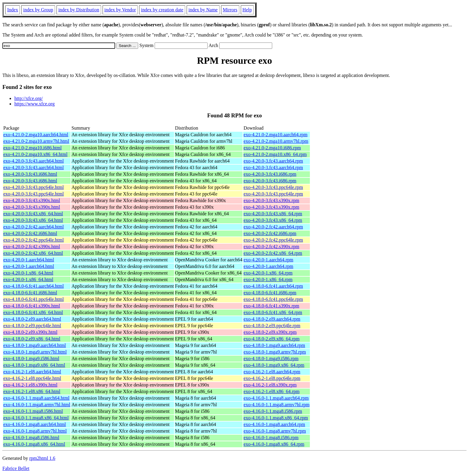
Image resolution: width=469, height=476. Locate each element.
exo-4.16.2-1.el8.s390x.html (30, 385)
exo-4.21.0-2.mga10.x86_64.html (35, 154)
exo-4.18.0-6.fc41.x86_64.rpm (273, 312)
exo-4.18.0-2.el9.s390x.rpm (270, 332)
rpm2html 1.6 (42, 458)
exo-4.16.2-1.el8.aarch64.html (32, 372)
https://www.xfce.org (35, 104)
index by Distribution (79, 10)
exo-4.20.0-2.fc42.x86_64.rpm (273, 253)
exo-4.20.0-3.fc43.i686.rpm (270, 174)
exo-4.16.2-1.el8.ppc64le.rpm (272, 378)
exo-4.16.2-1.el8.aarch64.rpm (272, 372)
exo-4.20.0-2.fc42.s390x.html (32, 247)
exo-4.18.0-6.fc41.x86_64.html (33, 312)
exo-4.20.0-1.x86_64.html (28, 273)
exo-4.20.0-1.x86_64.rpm (268, 273)
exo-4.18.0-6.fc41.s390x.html (32, 306)
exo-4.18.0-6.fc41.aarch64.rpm (273, 286)
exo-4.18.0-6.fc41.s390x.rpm (271, 306)
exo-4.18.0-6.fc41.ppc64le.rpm (273, 299)
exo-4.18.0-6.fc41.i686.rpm (270, 293)
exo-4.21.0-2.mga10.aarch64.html (36, 135)
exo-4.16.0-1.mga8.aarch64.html (35, 424)
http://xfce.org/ (29, 98)
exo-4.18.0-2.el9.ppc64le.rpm (272, 326)
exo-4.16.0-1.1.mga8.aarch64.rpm (276, 398)
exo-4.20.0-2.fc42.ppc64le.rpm (273, 240)
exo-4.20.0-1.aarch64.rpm (268, 260)
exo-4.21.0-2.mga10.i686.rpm (272, 148)
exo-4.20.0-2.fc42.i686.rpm (270, 233)
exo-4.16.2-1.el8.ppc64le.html (32, 378)
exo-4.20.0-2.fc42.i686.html (30, 233)
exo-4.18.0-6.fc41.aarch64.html (33, 286)
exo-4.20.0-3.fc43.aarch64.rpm (273, 161)
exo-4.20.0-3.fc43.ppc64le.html (33, 187)
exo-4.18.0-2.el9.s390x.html (30, 332)
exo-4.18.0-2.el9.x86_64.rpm (271, 339)
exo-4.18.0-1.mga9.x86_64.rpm (274, 365)
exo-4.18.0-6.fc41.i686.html (30, 293)
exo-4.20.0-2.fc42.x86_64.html (33, 253)
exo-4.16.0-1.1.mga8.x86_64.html (36, 418)
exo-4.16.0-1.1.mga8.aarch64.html (36, 398)
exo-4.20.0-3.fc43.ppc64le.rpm (273, 187)
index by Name (203, 10)
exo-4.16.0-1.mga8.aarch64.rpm (274, 424)
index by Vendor (120, 10)
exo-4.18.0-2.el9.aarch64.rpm (272, 319)
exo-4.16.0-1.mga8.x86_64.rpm (274, 444)
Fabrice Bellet (16, 468)
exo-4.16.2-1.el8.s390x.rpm (270, 385)
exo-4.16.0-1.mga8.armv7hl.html (35, 431)
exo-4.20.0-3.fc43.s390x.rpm (271, 200)
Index (13, 10)
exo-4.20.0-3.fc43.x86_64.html (33, 214)
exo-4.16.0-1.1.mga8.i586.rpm (273, 411)
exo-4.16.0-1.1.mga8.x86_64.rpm (276, 418)
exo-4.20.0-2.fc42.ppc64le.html (33, 240)
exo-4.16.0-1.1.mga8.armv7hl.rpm (276, 405)
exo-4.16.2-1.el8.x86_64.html (32, 391)
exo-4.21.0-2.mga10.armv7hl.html (36, 141)
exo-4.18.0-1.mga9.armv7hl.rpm (275, 352)
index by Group (38, 10)
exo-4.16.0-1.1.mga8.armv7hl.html (37, 405)
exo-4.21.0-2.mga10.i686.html (32, 148)
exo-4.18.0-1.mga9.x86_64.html (34, 365)
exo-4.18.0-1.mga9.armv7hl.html (35, 352)
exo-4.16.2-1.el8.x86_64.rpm (271, 391)
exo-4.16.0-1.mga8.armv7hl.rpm (275, 431)
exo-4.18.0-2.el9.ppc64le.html (32, 326)
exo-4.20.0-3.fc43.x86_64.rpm (273, 214)
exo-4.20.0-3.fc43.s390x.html (32, 200)
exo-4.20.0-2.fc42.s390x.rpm (271, 247)
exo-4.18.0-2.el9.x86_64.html (32, 339)
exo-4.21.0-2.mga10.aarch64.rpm (275, 135)
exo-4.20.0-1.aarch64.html (29, 260)
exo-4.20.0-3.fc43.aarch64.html (33, 161)
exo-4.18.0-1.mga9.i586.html (31, 358)
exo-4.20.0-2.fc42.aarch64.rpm (273, 227)
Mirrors (230, 10)
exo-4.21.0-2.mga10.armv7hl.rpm (276, 141)
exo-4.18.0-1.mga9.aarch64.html (35, 345)
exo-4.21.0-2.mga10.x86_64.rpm (275, 154)
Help (247, 10)
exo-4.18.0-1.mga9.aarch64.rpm (274, 345)
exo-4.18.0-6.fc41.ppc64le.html (33, 299)
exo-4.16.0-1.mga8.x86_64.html (34, 444)
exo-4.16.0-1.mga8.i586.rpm (271, 438)
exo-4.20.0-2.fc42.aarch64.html (33, 227)
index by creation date (162, 10)
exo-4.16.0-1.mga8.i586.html (31, 438)
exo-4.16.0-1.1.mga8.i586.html (33, 411)
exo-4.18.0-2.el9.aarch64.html (32, 319)
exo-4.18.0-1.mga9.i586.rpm (271, 358)
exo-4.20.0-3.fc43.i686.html (30, 174)
